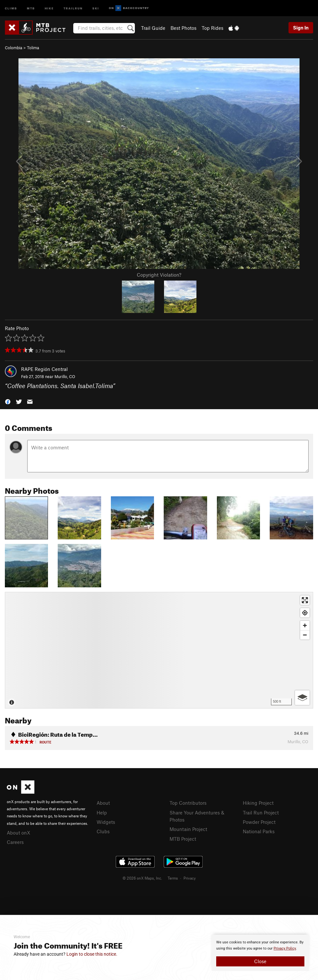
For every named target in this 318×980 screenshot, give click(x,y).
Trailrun (73, 8)
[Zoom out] (305, 635)
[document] (260, 953)
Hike (49, 8)
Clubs (103, 831)
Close (260, 961)
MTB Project (183, 839)
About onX (18, 833)
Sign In (301, 28)
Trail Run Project (261, 813)
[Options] (302, 698)
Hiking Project (258, 803)
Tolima (33, 48)
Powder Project (259, 822)
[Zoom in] (305, 625)
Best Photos (183, 28)
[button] (8, 401)
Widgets (106, 822)
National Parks (259, 831)
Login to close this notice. (92, 954)
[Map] (159, 650)
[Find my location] (305, 613)
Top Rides (212, 28)
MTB (31, 8)
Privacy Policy (285, 948)
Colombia (14, 48)
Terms (173, 878)
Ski (96, 8)
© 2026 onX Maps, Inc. (142, 878)
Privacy (190, 878)
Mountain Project (188, 829)
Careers (15, 842)
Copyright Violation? (159, 275)
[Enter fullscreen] (305, 600)
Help (102, 813)
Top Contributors (188, 803)
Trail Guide (153, 28)
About (103, 803)
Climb (11, 8)
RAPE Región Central (44, 369)
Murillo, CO (65, 376)
